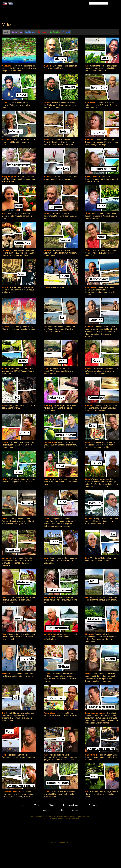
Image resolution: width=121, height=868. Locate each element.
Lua (87, 558)
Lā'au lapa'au (50, 442)
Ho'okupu (90, 140)
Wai (87, 792)
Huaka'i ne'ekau (93, 177)
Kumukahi (23, 16)
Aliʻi (87, 66)
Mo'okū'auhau (50, 634)
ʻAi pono (48, 214)
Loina (47, 519)
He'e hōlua (90, 103)
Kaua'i (88, 369)
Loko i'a (89, 519)
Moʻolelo (6, 674)
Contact (75, 810)
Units (57, 12)
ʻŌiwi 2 (5, 287)
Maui (88, 597)
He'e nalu (7, 140)
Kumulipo (90, 405)
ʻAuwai (47, 250)
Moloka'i (89, 634)
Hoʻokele (48, 177)
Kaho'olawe (91, 287)
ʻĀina (88, 214)
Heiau (47, 140)
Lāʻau (5, 479)
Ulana (47, 792)
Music (72, 12)
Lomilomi (7, 558)
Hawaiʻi (47, 103)
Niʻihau (47, 674)
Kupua (5, 442)
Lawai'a (6, 519)
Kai (45, 327)
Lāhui (88, 442)
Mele (5, 634)
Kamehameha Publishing (60, 832)
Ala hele (48, 66)
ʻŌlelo (47, 287)
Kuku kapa (49, 405)
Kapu (46, 369)
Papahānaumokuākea (95, 713)
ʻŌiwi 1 (89, 250)
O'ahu (88, 674)
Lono (46, 558)
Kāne (5, 369)
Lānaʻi (88, 479)
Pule (46, 755)
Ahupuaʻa (7, 66)
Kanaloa (89, 327)
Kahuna (6, 327)
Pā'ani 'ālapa (50, 713)
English (61, 810)
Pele (4, 755)
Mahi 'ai (6, 597)
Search (85, 3)
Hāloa (5, 103)
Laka (46, 479)
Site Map (93, 805)
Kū (4, 405)
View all (66, 32)
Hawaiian (46, 810)
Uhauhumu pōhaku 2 (12, 792)
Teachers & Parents (104, 12)
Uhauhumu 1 (91, 755)
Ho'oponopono (9, 177)
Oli (4, 713)
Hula (4, 214)
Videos (84, 12)
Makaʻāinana (50, 597)
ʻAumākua (7, 250)
